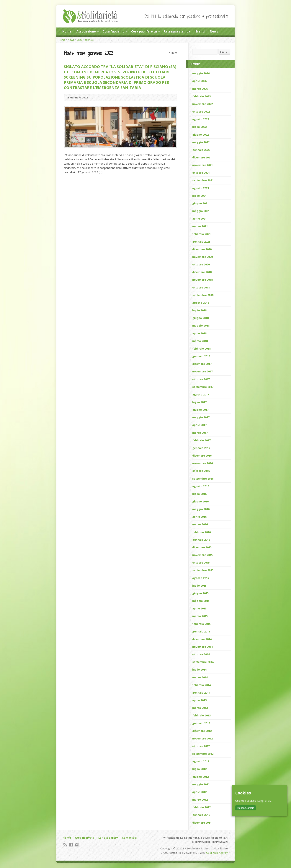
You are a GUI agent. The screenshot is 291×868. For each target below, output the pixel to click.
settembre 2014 (203, 662)
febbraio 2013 (201, 715)
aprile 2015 (199, 608)
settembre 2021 (203, 180)
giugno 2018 (200, 318)
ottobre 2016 (201, 471)
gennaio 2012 (201, 815)
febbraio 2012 (201, 807)
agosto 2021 (201, 188)
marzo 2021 (200, 226)
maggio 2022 (201, 142)
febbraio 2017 (201, 440)
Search (224, 52)
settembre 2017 (203, 387)
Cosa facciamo (113, 31)
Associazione (86, 31)
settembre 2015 (203, 570)
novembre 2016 (202, 463)
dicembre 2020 (202, 249)
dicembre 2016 (202, 456)
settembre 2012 (203, 754)
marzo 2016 (200, 524)
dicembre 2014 (202, 639)
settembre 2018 (203, 295)
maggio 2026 (201, 73)
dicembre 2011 (202, 823)
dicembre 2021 (202, 157)
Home (67, 31)
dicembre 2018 (202, 272)
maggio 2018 (201, 326)
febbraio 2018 (201, 349)
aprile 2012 (199, 792)
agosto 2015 (201, 578)
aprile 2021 (199, 219)
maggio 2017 (201, 417)
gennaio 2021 (201, 242)
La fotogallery (108, 838)
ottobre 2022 (201, 112)
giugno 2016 (200, 501)
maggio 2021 (201, 211)
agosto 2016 (201, 486)
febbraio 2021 (201, 234)
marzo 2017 (200, 433)
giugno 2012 (200, 777)
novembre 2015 (202, 555)
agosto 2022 (201, 119)
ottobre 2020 (201, 264)
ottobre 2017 (201, 379)
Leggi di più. (265, 801)
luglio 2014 (199, 670)
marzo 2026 (200, 89)
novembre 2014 (202, 647)
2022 (79, 40)
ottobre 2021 (201, 173)
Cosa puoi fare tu (144, 31)
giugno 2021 (200, 203)
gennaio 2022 (201, 150)
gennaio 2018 (201, 356)
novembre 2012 (202, 738)
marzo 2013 (200, 708)
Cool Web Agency (217, 853)
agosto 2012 (201, 761)
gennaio (89, 40)
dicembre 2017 (202, 364)
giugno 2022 (200, 135)
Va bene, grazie (246, 808)
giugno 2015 (200, 593)
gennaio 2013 (201, 723)
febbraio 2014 (201, 685)
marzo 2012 (200, 800)
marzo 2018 (200, 341)
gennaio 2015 (201, 631)
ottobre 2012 (201, 746)
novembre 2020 (202, 257)
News (214, 31)
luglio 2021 (199, 196)
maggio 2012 (201, 784)
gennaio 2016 (201, 540)
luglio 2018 (199, 310)
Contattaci (129, 838)
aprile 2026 (199, 81)
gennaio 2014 (201, 693)
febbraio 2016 (201, 532)
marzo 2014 (200, 677)
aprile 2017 (199, 425)
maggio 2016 (201, 509)
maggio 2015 (201, 601)
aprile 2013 (199, 700)
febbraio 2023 (201, 96)
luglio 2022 (199, 127)
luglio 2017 (199, 402)
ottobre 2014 (201, 654)
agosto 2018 (201, 303)
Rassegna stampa (177, 31)
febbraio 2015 (201, 624)
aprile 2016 (199, 517)
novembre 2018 (202, 280)
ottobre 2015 (201, 563)
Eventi (200, 31)
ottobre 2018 (201, 287)
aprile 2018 (199, 333)
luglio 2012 (199, 769)
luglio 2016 (199, 494)
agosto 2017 (201, 394)
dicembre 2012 (202, 731)
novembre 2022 (202, 104)
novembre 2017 (202, 371)
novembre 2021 (202, 165)
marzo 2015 (200, 616)
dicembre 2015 (202, 547)
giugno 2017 (200, 410)
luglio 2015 (199, 586)
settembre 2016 (203, 479)
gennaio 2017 (201, 448)
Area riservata (85, 838)
